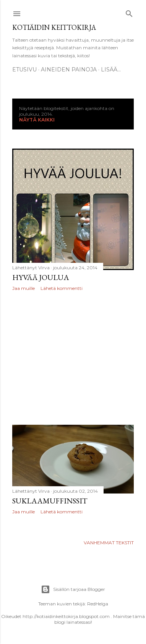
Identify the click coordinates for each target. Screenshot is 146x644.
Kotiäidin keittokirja (54, 27)
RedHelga (98, 604)
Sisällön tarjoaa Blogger (73, 589)
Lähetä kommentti (62, 288)
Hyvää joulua (41, 277)
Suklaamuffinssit (50, 501)
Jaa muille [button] (24, 288)
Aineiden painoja (69, 70)
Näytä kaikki (37, 120)
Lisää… (111, 70)
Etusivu (24, 70)
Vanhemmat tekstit (109, 543)
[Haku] (129, 12)
